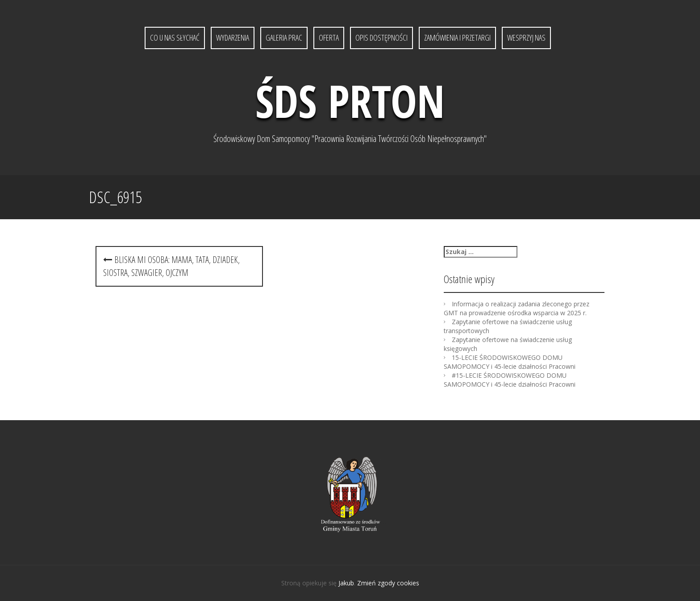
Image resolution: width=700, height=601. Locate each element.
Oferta (329, 38)
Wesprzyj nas (526, 38)
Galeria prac (284, 38)
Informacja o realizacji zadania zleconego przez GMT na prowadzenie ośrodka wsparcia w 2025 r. (517, 308)
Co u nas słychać (175, 38)
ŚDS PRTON (350, 100)
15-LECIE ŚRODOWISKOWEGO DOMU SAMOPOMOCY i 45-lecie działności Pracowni (510, 362)
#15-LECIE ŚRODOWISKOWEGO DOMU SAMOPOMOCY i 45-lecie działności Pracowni (510, 380)
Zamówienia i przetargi (457, 38)
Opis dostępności (381, 38)
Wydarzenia (233, 38)
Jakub (346, 583)
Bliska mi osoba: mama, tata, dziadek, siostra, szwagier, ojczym (171, 266)
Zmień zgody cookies (388, 583)
